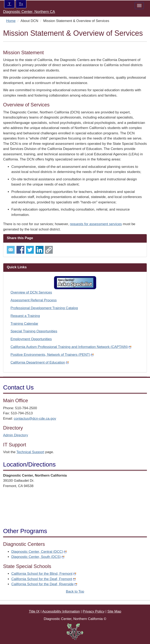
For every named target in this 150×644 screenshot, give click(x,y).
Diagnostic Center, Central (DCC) (39, 552)
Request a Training (25, 316)
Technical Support (30, 452)
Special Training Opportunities (34, 331)
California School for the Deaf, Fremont (43, 579)
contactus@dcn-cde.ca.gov (35, 419)
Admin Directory (16, 435)
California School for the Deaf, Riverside (44, 584)
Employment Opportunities (31, 339)
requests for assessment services (96, 224)
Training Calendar (24, 324)
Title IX (34, 611)
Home (11, 21)
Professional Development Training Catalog (44, 308)
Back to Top (75, 592)
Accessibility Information (61, 611)
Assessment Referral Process (34, 300)
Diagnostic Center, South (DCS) (38, 557)
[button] (75, 283)
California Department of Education (40, 362)
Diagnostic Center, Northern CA (29, 12)
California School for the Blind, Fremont (44, 574)
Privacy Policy (94, 611)
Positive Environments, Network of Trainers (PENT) (52, 355)
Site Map (114, 611)
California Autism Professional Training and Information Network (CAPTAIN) (71, 347)
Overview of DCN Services (31, 292)
